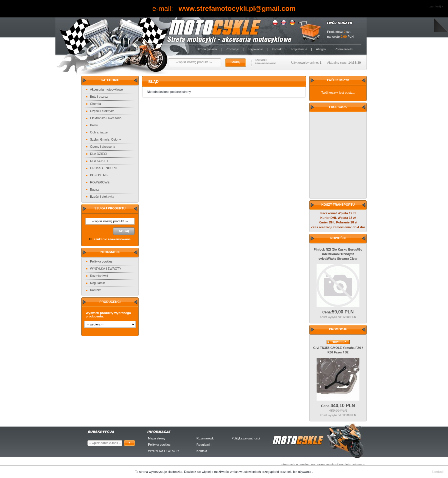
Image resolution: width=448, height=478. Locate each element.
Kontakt (277, 49)
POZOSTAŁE (99, 175)
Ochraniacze (99, 132)
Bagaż (94, 189)
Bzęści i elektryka (102, 197)
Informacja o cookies (295, 465)
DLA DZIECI (99, 154)
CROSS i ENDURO (104, 168)
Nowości (338, 238)
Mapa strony (157, 438)
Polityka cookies (101, 261)
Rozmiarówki (344, 49)
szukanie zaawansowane (266, 61)
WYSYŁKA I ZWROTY (106, 269)
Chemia (95, 104)
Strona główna (207, 49)
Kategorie (110, 80)
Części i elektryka (102, 111)
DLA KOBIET (99, 161)
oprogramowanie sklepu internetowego (338, 465)
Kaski (94, 125)
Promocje (232, 49)
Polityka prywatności (246, 438)
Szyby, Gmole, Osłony (105, 139)
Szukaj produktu (110, 208)
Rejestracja (299, 49)
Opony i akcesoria (103, 147)
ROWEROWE (100, 182)
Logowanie (255, 49)
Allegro (321, 49)
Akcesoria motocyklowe (106, 89)
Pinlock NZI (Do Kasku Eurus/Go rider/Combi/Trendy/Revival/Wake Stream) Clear (338, 254)
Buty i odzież (99, 97)
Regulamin (98, 283)
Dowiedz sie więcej (198, 472)
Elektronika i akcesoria (106, 118)
